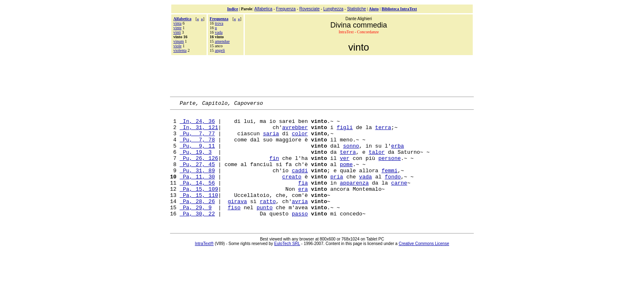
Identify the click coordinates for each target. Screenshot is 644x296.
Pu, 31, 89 (197, 184)
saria (271, 139)
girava (237, 221)
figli (345, 132)
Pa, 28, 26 (197, 221)
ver (344, 169)
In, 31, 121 (199, 132)
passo (300, 236)
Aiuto (374, 9)
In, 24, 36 (197, 125)
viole (177, 46)
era (303, 206)
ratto (268, 221)
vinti (177, 32)
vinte (177, 28)
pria (337, 191)
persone (390, 169)
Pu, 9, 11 (197, 154)
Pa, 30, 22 (197, 236)
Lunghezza (333, 9)
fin (274, 169)
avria (300, 221)
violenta (180, 50)
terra (383, 132)
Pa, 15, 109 (199, 206)
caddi (300, 184)
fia (303, 199)
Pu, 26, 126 (199, 169)
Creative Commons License (424, 266)
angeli (220, 50)
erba (397, 154)
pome (346, 176)
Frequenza (286, 9)
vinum (179, 41)
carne (399, 199)
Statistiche (356, 9)
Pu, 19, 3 (195, 162)
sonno (351, 154)
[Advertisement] (322, 75)
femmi (390, 184)
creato (292, 191)
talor (377, 162)
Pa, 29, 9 (195, 228)
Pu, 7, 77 (197, 139)
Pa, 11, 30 (197, 191)
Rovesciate (309, 9)
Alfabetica (263, 9)
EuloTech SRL (287, 266)
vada (219, 32)
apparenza (354, 199)
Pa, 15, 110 (199, 213)
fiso (234, 228)
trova (219, 23)
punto (265, 228)
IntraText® (205, 266)
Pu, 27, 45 (197, 176)
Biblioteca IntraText (399, 9)
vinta (177, 23)
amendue (222, 41)
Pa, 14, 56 (197, 199)
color (300, 139)
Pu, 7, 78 (197, 147)
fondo (393, 191)
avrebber (295, 132)
